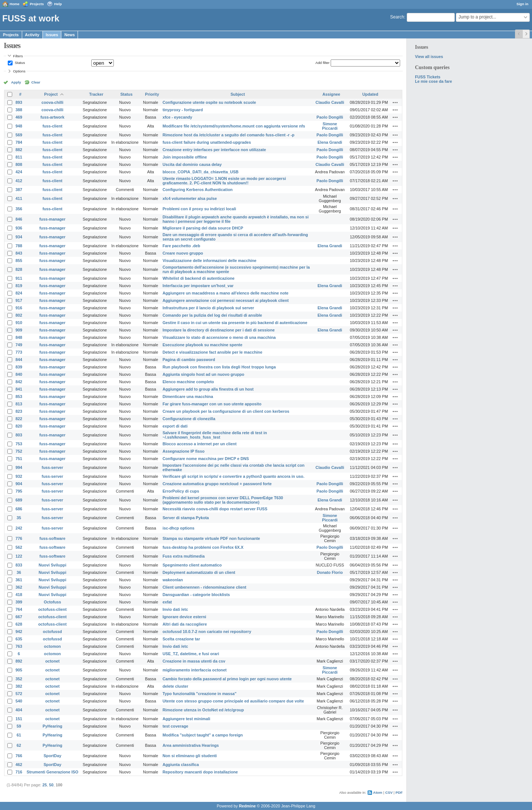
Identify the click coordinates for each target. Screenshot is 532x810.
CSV (389, 792)
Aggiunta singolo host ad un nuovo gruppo (203, 374)
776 (19, 538)
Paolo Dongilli (330, 117)
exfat (167, 602)
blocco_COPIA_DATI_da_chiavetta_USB (201, 172)
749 (19, 345)
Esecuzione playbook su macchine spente (202, 345)
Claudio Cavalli (330, 102)
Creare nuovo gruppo (183, 253)
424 (19, 172)
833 (19, 565)
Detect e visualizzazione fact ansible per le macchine (212, 352)
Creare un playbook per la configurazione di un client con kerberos (226, 411)
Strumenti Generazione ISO (52, 772)
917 (19, 300)
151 (19, 719)
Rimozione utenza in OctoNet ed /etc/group (203, 710)
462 (19, 765)
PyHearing (52, 726)
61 (19, 735)
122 (19, 556)
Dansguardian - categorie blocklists (196, 595)
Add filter (323, 63)
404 (19, 710)
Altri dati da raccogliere (185, 624)
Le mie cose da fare (433, 81)
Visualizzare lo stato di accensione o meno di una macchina (219, 337)
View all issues (429, 57)
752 (19, 451)
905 (19, 670)
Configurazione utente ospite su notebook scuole (209, 102)
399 (19, 602)
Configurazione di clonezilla (189, 419)
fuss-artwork (53, 117)
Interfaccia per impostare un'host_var (198, 286)
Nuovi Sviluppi (52, 565)
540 (19, 701)
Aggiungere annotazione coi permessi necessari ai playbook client (226, 300)
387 (19, 190)
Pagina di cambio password (189, 360)
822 (19, 419)
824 (19, 293)
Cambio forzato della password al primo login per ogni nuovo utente (227, 679)
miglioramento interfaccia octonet (195, 670)
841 (19, 389)
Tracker (96, 94)
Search (397, 17)
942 (19, 632)
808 (19, 164)
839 (19, 367)
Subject (238, 94)
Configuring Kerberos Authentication (198, 190)
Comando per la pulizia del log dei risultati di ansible (212, 315)
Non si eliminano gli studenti (190, 756)
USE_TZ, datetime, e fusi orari (191, 654)
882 (19, 150)
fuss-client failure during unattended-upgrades (207, 142)
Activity (32, 35)
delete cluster (175, 686)
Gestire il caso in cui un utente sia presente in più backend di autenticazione (235, 323)
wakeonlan (173, 580)
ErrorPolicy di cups (181, 491)
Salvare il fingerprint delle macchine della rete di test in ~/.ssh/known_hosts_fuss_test (215, 435)
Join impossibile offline (185, 157)
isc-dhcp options (178, 528)
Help (58, 4)
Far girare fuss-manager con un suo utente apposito (212, 404)
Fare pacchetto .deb (181, 246)
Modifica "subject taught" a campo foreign (203, 735)
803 (19, 435)
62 (19, 745)
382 (19, 686)
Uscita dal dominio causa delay (192, 164)
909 (19, 330)
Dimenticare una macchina (188, 397)
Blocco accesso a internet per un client (199, 444)
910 (19, 323)
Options (19, 71)
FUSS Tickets (428, 77)
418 (19, 595)
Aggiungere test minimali (186, 719)
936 (19, 228)
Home (15, 4)
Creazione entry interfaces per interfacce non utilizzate (214, 150)
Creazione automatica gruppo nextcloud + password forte (217, 484)
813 (19, 404)
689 (19, 500)
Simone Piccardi (330, 126)
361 (19, 580)
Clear (36, 82)
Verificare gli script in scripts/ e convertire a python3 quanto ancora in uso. (233, 476)
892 (19, 661)
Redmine (248, 806)
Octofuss (53, 602)
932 (19, 476)
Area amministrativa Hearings (191, 745)
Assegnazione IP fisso (184, 451)
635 (19, 639)
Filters (18, 56)
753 (19, 444)
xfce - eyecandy (177, 117)
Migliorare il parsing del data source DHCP (203, 228)
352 (19, 679)
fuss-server (52, 467)
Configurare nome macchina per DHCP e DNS (206, 459)
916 (19, 308)
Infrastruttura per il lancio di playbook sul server (208, 308)
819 (19, 286)
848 (19, 337)
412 (19, 181)
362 (19, 587)
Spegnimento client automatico (192, 565)
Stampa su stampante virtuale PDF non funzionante (211, 538)
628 (19, 624)
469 (19, 117)
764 (19, 609)
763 (19, 646)
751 (19, 459)
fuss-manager (53, 219)
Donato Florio (330, 572)
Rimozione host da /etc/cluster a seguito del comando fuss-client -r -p (229, 135)
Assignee (331, 94)
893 (19, 102)
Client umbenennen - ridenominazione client (204, 587)
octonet (52, 661)
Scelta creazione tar (181, 639)
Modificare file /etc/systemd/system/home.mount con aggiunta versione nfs (234, 126)
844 (19, 360)
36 (19, 572)
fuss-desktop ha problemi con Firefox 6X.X (203, 547)
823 (19, 411)
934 (19, 237)
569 (19, 135)
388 (19, 110)
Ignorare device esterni (184, 617)
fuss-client (52, 126)
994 (19, 467)
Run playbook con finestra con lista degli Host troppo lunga (219, 367)
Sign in (522, 4)
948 (19, 126)
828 (19, 269)
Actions (395, 102)
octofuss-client (53, 609)
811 (19, 157)
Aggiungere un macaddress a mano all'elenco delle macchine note (226, 293)
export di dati (175, 426)
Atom (378, 792)
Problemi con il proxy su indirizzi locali (199, 209)
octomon (52, 646)
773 (19, 352)
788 (19, 246)
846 (19, 219)
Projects (37, 4)
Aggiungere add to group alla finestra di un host (208, 389)
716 (19, 772)
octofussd (52, 632)
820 (19, 426)
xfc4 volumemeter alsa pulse (190, 198)
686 (19, 509)
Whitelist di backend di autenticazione (199, 278)
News (69, 35)
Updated (370, 94)
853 (19, 397)
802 (19, 315)
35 (19, 518)
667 (19, 617)
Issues (52, 35)
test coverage (175, 726)
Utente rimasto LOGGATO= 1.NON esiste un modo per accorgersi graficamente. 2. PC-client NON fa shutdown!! (224, 181)
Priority (152, 94)
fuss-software (52, 538)
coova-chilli (52, 102)
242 (19, 528)
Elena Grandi (330, 142)
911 (19, 278)
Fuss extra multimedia (184, 556)
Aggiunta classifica (181, 765)
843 (19, 253)
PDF (399, 792)
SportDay (52, 756)
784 (19, 142)
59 (19, 726)
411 (19, 198)
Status (19, 63)
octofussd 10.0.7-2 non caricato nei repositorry (207, 632)
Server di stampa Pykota (186, 518)
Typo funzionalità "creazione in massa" (199, 694)
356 (19, 209)
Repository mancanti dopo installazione (200, 772)
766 (19, 756)
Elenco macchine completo (188, 382)
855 (19, 261)
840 (19, 374)
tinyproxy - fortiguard (183, 110)
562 (19, 547)
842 (19, 382)
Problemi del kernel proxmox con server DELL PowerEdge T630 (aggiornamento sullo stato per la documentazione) (223, 500)
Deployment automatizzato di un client (199, 572)
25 (45, 785)
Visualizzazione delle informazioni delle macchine (209, 261)
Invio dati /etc (175, 609)
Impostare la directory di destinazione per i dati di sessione (219, 330)
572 (19, 694)
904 (19, 484)
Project (51, 94)
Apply (16, 82)
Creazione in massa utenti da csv (194, 661)
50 (51, 785)
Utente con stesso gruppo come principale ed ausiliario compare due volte (233, 701)
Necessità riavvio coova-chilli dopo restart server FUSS (215, 509)
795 (19, 491)
